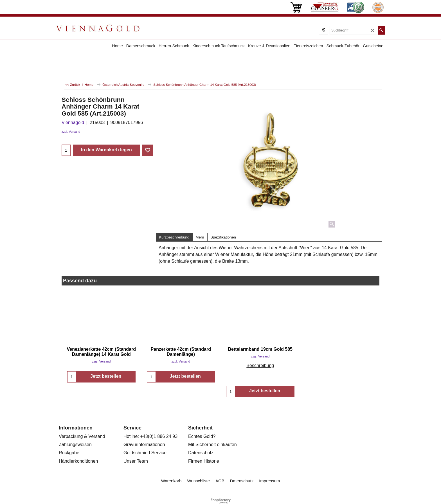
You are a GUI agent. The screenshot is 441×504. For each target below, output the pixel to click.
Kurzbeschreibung (174, 237)
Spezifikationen (223, 237)
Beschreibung (260, 365)
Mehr (200, 237)
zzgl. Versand (71, 132)
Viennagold (73, 122)
